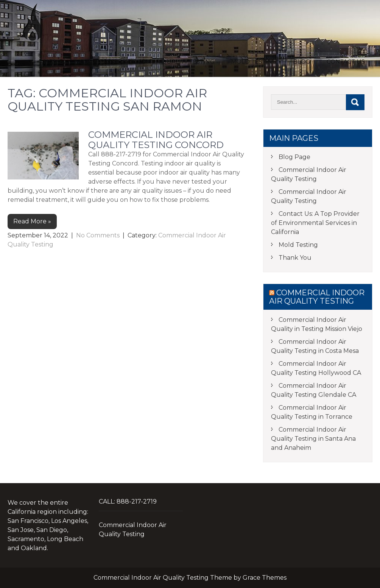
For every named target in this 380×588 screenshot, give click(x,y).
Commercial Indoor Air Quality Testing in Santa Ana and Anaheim (313, 439)
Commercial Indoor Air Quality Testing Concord (156, 140)
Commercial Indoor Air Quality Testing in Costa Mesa (315, 346)
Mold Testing (254, 62)
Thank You (295, 258)
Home (53, 62)
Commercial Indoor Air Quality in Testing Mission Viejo (317, 324)
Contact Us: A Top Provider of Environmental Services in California (315, 223)
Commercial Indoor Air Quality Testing (147, 62)
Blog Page (294, 157)
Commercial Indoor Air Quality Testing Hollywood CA (316, 368)
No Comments (98, 235)
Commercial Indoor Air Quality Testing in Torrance (312, 412)
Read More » (32, 221)
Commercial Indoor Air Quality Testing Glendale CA (314, 390)
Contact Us (346, 62)
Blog (301, 62)
